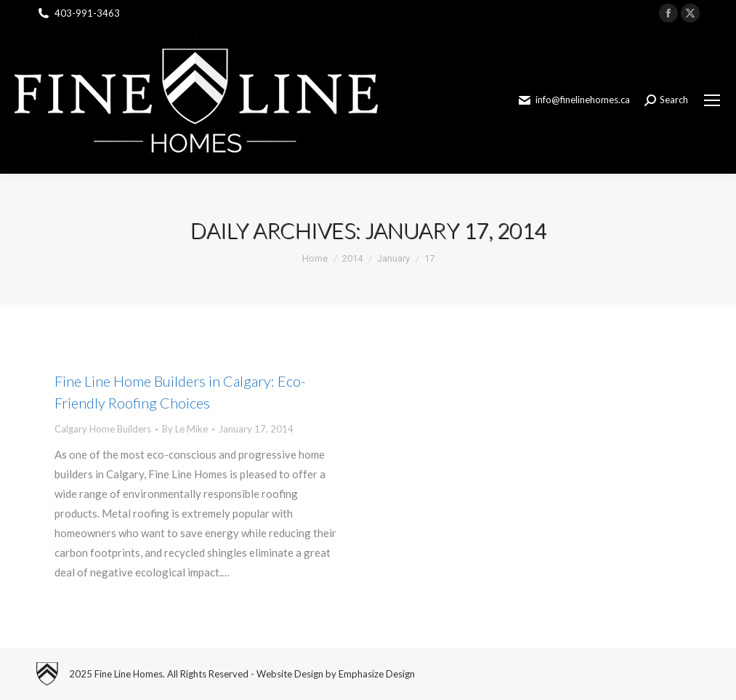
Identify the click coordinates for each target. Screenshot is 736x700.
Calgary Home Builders (103, 429)
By (185, 429)
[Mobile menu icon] (712, 100)
